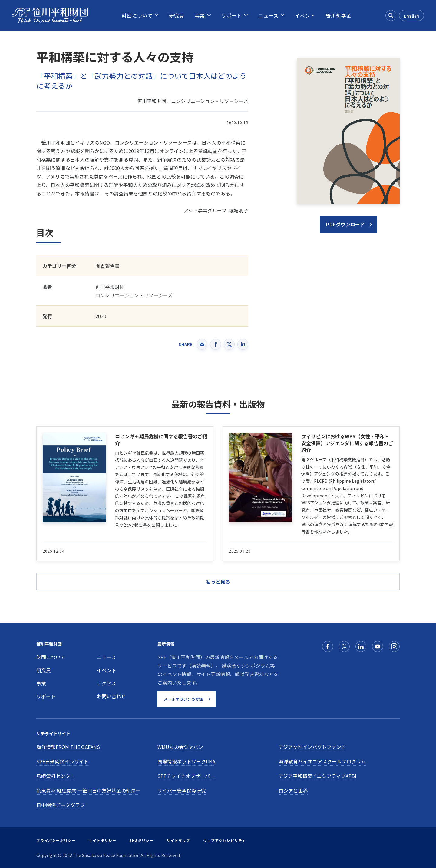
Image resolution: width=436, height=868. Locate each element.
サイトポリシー (102, 840)
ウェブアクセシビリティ (225, 840)
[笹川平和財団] (50, 15)
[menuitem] (137, 15)
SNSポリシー (141, 840)
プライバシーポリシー (56, 840)
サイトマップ (178, 840)
